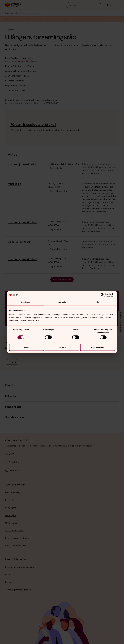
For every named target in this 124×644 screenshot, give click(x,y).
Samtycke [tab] (26, 302)
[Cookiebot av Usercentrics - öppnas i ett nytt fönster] (104, 295)
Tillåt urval (62, 347)
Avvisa (26, 347)
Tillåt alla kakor (98, 347)
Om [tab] (98, 302)
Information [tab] (62, 302)
